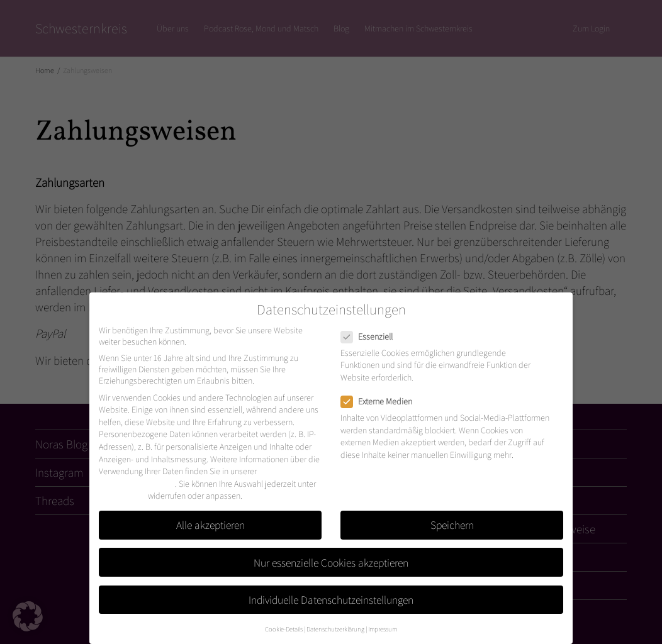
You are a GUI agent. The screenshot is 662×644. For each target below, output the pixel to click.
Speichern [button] (452, 525)
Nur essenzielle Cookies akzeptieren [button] (331, 563)
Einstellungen (122, 496)
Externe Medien (380, 401)
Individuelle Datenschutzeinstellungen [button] (331, 600)
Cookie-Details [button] (284, 629)
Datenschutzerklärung (137, 484)
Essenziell (371, 336)
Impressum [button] (383, 629)
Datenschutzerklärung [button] (335, 629)
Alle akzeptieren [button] (210, 525)
